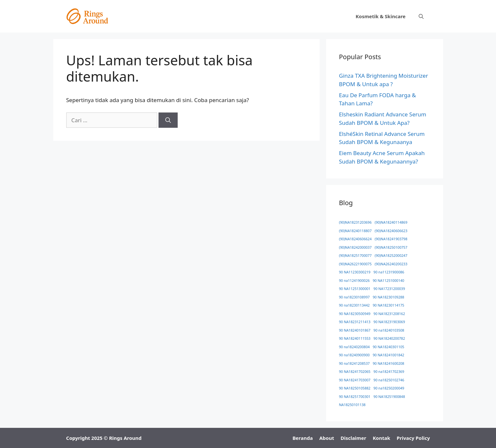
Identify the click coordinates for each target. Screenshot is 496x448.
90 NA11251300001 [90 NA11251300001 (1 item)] (355, 289)
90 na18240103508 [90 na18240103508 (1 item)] (389, 330)
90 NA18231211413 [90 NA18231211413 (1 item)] (355, 322)
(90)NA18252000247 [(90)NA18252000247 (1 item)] (391, 256)
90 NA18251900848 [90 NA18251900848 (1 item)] (389, 397)
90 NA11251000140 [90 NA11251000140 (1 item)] (389, 281)
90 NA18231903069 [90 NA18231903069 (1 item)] (389, 322)
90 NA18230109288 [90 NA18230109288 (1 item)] (389, 297)
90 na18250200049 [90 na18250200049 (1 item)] (389, 388)
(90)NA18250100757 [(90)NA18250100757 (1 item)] (391, 247)
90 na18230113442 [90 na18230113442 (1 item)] (355, 305)
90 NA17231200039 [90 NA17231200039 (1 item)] (389, 289)
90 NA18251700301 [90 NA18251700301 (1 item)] (355, 397)
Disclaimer (353, 438)
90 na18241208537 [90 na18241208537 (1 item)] (355, 363)
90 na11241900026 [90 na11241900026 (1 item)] (355, 281)
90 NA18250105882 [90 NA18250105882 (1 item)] (355, 388)
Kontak (381, 438)
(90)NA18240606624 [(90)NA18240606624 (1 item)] (356, 239)
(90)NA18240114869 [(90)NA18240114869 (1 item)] (391, 222)
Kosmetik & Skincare (381, 16)
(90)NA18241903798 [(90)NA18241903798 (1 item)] (391, 239)
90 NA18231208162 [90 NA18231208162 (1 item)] (389, 314)
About (327, 438)
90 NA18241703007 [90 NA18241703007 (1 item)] (355, 380)
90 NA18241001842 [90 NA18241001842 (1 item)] (389, 355)
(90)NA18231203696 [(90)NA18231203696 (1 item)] (356, 222)
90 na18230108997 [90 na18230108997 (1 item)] (355, 297)
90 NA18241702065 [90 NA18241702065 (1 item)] (355, 372)
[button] (421, 16)
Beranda (303, 438)
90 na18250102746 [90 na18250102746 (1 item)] (389, 380)
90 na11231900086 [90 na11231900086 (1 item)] (389, 272)
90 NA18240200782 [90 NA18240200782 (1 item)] (389, 338)
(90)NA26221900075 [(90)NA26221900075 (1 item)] (356, 264)
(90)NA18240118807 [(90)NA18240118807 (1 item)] (356, 231)
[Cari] (168, 120)
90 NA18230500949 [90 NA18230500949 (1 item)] (355, 314)
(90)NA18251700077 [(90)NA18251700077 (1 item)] (356, 256)
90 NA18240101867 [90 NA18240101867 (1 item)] (355, 330)
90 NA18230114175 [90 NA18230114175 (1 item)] (389, 305)
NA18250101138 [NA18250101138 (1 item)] (352, 405)
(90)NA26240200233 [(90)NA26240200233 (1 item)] (391, 264)
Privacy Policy (413, 438)
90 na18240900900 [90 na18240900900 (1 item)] (355, 355)
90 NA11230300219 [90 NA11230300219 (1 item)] (355, 272)
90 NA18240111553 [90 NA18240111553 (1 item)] (355, 338)
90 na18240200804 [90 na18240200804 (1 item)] (355, 347)
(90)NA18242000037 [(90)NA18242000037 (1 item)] (356, 247)
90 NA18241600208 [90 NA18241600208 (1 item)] (389, 363)
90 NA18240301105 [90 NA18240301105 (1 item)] (389, 347)
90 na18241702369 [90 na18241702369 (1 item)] (389, 372)
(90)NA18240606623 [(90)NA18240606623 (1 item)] (391, 231)
